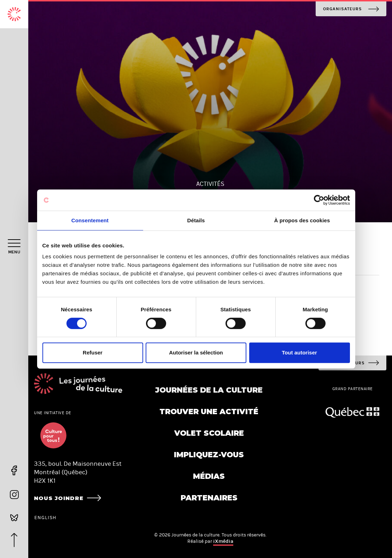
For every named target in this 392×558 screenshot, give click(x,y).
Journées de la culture (209, 390)
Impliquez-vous (209, 455)
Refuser (93, 353)
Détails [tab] (196, 220)
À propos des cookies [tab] (302, 220)
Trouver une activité (209, 412)
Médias (209, 476)
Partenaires (209, 498)
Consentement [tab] (90, 220)
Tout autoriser (299, 353)
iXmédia (223, 541)
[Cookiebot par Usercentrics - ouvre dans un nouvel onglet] (319, 200)
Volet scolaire (209, 433)
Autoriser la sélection (196, 353)
